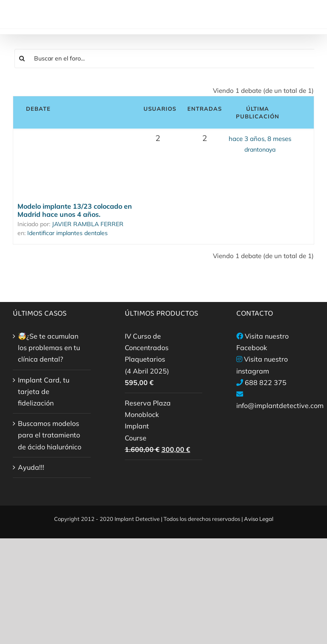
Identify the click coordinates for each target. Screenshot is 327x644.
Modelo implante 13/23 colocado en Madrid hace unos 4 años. (75, 210)
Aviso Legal (259, 519)
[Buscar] (22, 59)
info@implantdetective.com (280, 405)
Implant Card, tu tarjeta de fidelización (44, 391)
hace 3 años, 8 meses (260, 139)
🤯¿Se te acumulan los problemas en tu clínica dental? (49, 348)
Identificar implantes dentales (67, 233)
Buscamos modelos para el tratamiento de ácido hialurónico (50, 435)
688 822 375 (266, 382)
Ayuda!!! (31, 467)
